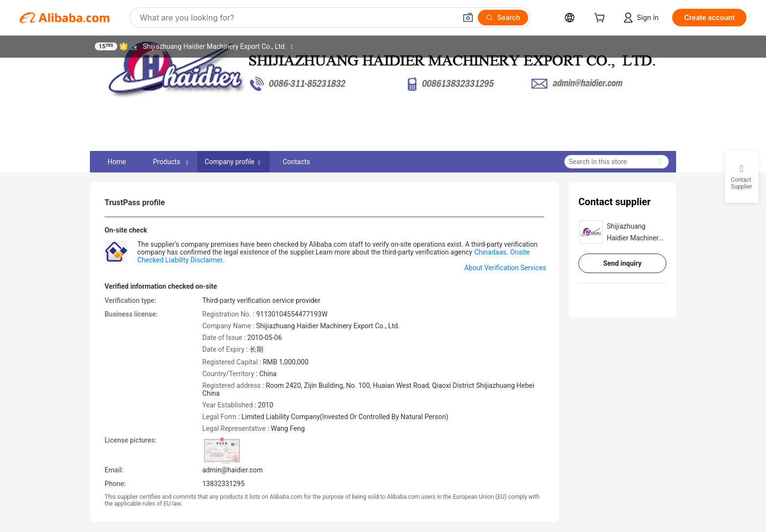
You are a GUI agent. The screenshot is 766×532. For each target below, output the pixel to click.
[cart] (601, 19)
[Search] (503, 18)
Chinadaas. (491, 252)
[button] (468, 18)
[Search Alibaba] (297, 18)
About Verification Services (505, 268)
